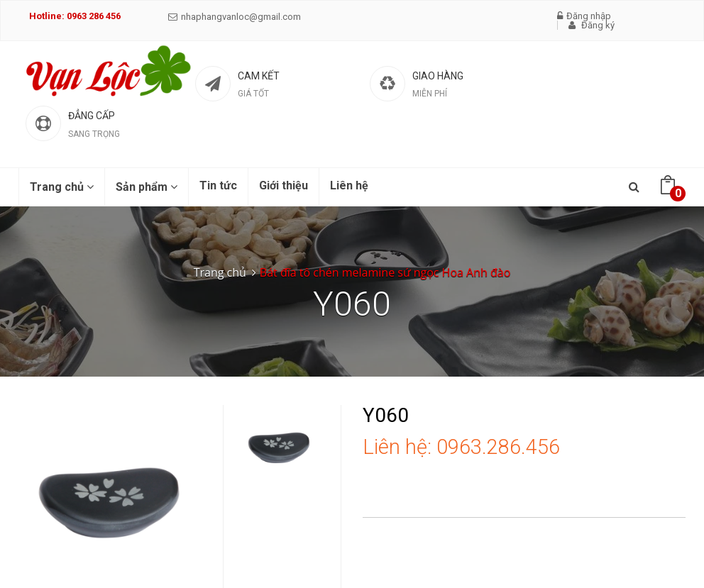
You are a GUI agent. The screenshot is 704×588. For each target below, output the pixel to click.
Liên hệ (349, 185)
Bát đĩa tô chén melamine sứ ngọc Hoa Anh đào (385, 272)
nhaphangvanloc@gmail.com (235, 17)
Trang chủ (62, 187)
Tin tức (218, 185)
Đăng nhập (584, 16)
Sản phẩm (147, 187)
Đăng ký (592, 25)
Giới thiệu (284, 185)
